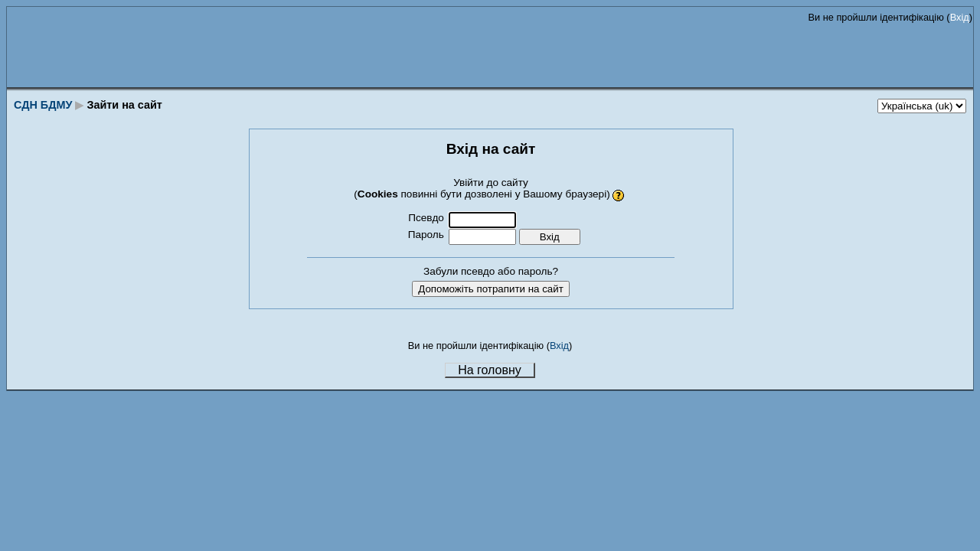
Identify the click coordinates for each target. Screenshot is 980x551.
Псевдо (426, 218)
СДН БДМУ (43, 105)
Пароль (426, 235)
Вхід (960, 17)
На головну (490, 370)
